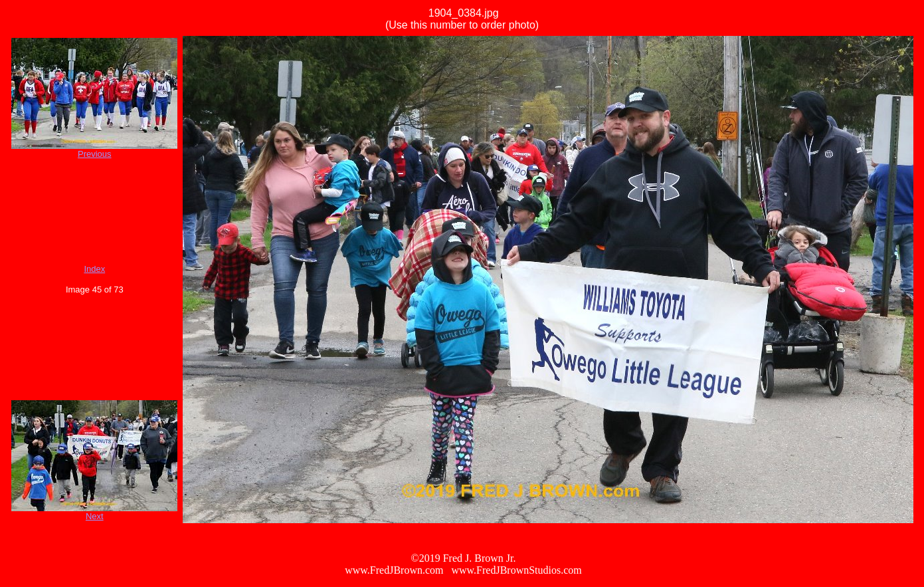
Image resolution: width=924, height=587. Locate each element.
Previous (95, 154)
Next (95, 516)
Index (94, 269)
